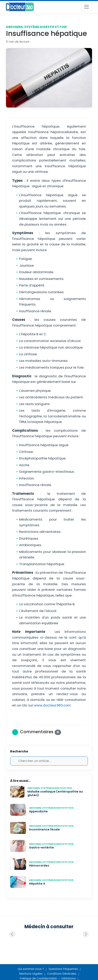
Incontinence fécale (44, 829)
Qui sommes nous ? (31, 969)
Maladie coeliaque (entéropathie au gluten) (55, 793)
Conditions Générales (62, 974)
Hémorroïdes (39, 866)
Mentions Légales (31, 974)
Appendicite (38, 811)
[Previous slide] (12, 934)
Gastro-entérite (41, 847)
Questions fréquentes (63, 969)
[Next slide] (86, 934)
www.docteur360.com (52, 705)
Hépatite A (37, 884)
